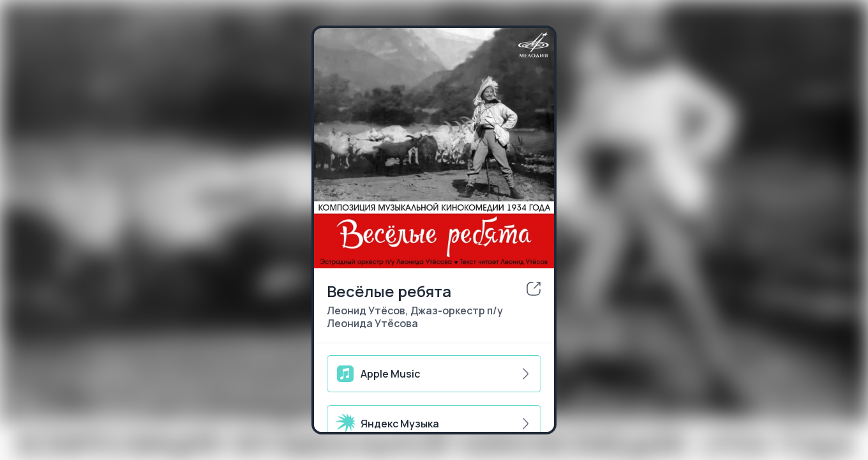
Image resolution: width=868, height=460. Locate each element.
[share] (534, 289)
